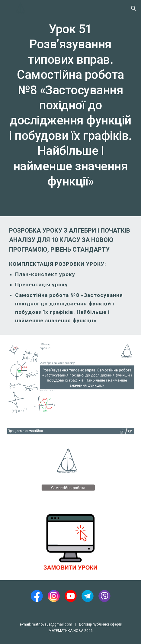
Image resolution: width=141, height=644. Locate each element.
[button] (7, 8)
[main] (70, 108)
